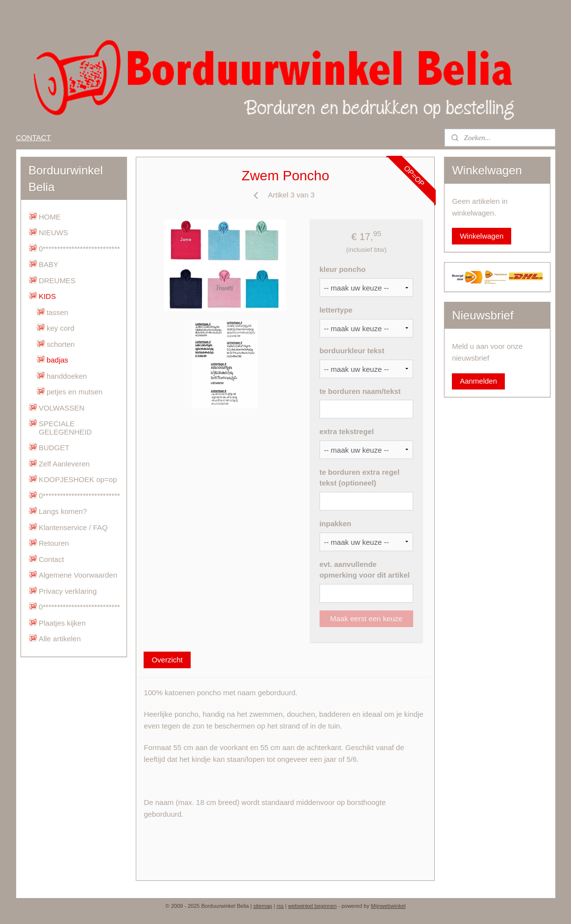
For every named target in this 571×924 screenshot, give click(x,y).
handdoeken (67, 376)
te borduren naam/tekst (360, 391)
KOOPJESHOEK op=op (78, 479)
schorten (61, 344)
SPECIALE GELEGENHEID (65, 428)
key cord (61, 328)
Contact (51, 559)
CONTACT (33, 137)
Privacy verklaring (68, 591)
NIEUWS (53, 232)
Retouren (54, 543)
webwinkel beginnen (312, 906)
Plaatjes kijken (62, 623)
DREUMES (57, 280)
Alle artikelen (60, 639)
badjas (57, 360)
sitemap (263, 906)
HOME (50, 217)
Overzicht (167, 660)
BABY (49, 264)
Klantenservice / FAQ (73, 527)
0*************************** (79, 249)
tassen (57, 312)
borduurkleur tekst (352, 351)
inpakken (335, 523)
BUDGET (54, 448)
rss (280, 906)
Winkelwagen (482, 236)
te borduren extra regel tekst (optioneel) (360, 478)
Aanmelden (478, 381)
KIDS (47, 296)
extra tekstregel (347, 431)
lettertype (336, 310)
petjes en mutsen (74, 392)
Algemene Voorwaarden (78, 575)
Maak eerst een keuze (367, 619)
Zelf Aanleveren (64, 464)
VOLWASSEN (62, 408)
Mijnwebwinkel (388, 906)
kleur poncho (343, 269)
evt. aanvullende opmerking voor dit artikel (365, 570)
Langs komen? (63, 511)
